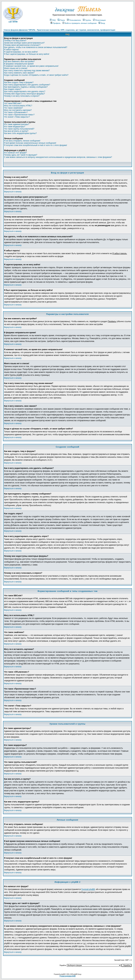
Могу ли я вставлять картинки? (18, 110)
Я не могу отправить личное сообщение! (22, 141)
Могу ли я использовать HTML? (18, 106)
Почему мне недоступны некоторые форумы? (24, 94)
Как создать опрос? (13, 89)
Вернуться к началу (13, 192)
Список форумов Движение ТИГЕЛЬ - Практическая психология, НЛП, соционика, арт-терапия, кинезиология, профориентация (59, 30)
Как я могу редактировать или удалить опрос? (25, 91)
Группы (87, 20)
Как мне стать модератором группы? (20, 133)
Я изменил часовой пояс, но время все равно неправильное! (31, 66)
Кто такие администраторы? (17, 124)
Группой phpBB (88, 889)
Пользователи (74, 20)
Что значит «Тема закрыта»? (17, 117)
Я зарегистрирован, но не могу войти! (21, 52)
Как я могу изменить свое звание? (19, 73)
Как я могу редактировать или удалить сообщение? (27, 85)
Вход (102, 23)
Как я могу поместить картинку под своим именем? (27, 71)
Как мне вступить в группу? (16, 131)
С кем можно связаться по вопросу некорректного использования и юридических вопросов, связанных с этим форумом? (58, 157)
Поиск (61, 20)
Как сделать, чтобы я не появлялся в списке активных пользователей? (36, 47)
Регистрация (99, 20)
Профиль (56, 23)
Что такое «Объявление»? (16, 112)
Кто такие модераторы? (15, 127)
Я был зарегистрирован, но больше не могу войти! (27, 54)
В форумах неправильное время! (19, 64)
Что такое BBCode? (13, 103)
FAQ (53, 20)
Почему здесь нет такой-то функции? (21, 155)
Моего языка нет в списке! (16, 68)
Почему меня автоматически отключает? (22, 45)
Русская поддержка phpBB (67, 976)
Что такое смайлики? (13, 108)
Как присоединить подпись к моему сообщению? (26, 87)
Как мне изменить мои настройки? (19, 62)
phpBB (63, 974)
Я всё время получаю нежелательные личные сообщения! (30, 143)
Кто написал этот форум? (15, 153)
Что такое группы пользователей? (19, 129)
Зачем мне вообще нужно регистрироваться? (24, 43)
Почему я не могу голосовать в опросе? (22, 96)
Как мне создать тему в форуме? (19, 82)
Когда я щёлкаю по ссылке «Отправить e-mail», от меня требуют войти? (36, 75)
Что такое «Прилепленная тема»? (19, 115)
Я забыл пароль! (11, 50)
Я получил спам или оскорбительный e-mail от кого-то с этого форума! (36, 145)
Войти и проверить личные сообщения (79, 23)
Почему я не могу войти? (15, 41)
